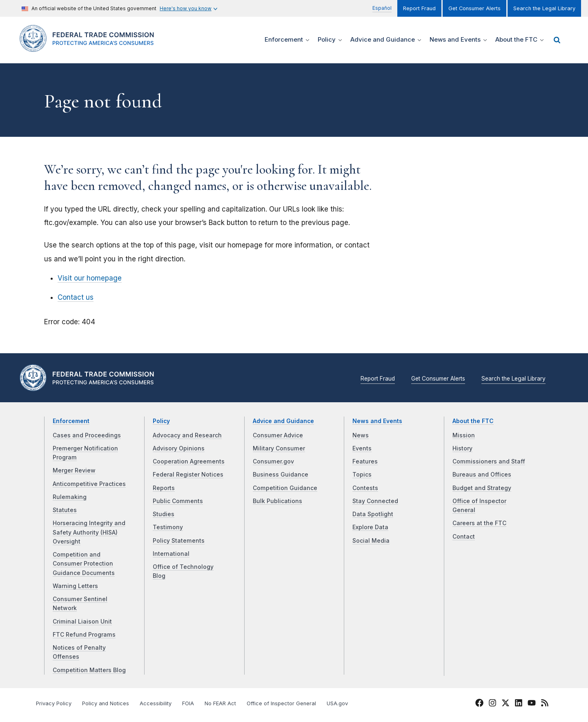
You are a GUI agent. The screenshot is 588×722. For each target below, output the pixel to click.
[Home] (90, 47)
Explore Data (370, 527)
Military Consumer (279, 448)
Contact (464, 537)
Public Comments (178, 501)
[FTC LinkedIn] (519, 704)
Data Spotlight (373, 514)
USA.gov (337, 703)
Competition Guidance (285, 488)
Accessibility (156, 703)
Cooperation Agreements (189, 461)
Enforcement (71, 421)
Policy (161, 421)
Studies (164, 514)
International (171, 554)
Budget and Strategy (482, 488)
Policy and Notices (106, 703)
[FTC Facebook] (479, 704)
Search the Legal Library (544, 8)
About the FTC (473, 421)
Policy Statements (179, 541)
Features (365, 461)
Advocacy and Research (187, 435)
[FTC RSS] (545, 704)
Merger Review (74, 470)
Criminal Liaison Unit (82, 622)
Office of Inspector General (281, 703)
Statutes (65, 510)
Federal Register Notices (188, 475)
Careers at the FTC (479, 523)
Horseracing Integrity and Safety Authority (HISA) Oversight (89, 532)
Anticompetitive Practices (89, 484)
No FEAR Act (220, 703)
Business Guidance (281, 475)
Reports (164, 488)
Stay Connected (375, 501)
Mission (464, 435)
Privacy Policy (54, 703)
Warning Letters (75, 586)
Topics (362, 475)
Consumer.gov (273, 461)
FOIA (188, 703)
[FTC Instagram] (492, 704)
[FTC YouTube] (532, 704)
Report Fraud (419, 8)
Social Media (371, 541)
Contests (365, 488)
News (361, 435)
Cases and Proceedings (87, 435)
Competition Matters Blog (89, 670)
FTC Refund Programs (84, 635)
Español (382, 8)
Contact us (76, 297)
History (462, 448)
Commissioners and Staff (489, 461)
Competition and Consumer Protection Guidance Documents (84, 564)
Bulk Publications (277, 501)
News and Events (377, 421)
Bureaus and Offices (482, 475)
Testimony (168, 527)
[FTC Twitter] (506, 703)
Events (362, 448)
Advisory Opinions (179, 448)
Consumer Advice (278, 435)
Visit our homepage (90, 278)
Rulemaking (70, 497)
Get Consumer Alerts (474, 8)
